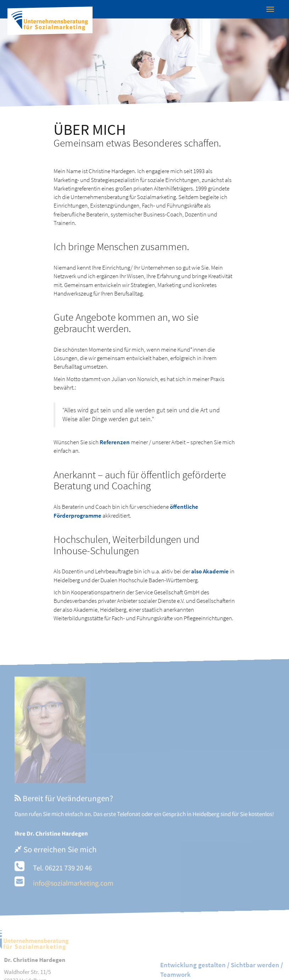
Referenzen (115, 442)
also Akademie (210, 571)
